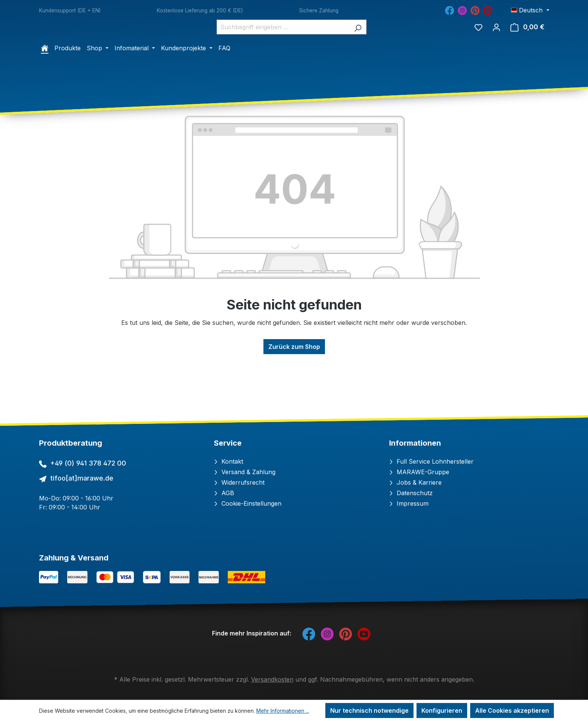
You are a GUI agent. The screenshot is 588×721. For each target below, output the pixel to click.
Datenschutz (411, 493)
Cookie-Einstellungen (248, 503)
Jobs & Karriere (415, 482)
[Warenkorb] (527, 52)
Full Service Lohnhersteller (431, 461)
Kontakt (229, 461)
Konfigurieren (442, 710)
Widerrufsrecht (239, 482)
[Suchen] (365, 52)
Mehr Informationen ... (283, 711)
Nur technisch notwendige (369, 710)
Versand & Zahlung (245, 472)
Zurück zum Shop (294, 397)
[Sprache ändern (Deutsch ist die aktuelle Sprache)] (530, 10)
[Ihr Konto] (496, 52)
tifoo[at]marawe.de (82, 478)
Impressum (409, 503)
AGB (224, 493)
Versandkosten (272, 679)
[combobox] (290, 52)
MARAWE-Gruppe (419, 472)
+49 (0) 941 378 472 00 (88, 463)
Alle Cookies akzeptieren (512, 710)
